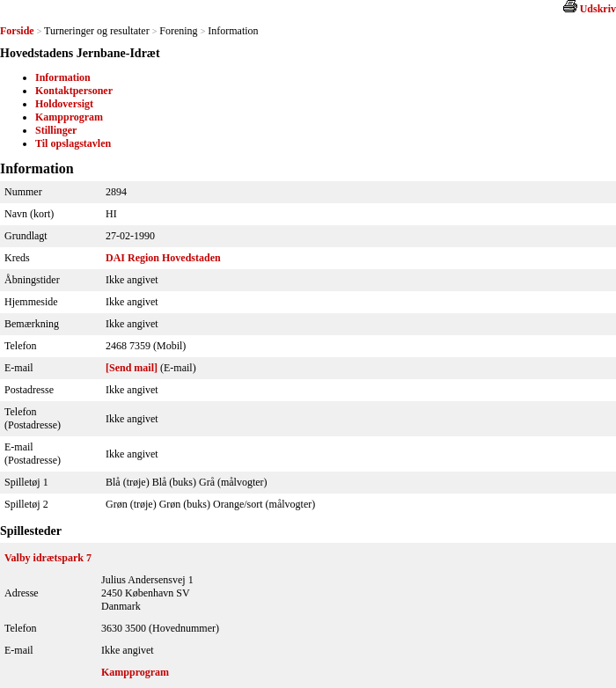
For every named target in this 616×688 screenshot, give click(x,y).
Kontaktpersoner (74, 91)
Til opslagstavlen (73, 143)
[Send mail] (132, 368)
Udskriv (598, 9)
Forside (17, 31)
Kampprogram (69, 117)
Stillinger (56, 130)
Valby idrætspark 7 (48, 558)
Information (63, 77)
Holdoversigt (64, 104)
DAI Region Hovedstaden (163, 258)
